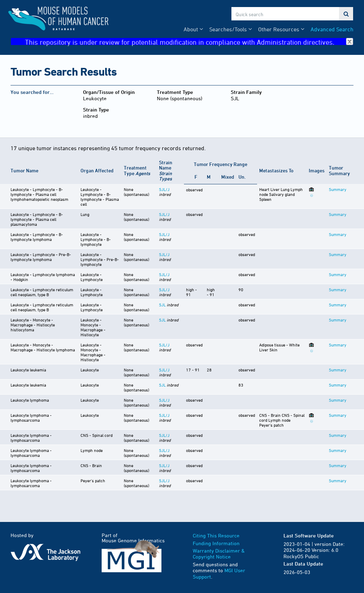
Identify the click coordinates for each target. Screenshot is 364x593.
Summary (338, 189)
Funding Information (216, 543)
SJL (162, 305)
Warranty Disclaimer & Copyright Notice (219, 554)
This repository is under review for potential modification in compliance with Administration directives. (189, 42)
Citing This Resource (216, 535)
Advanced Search (332, 29)
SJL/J (164, 189)
